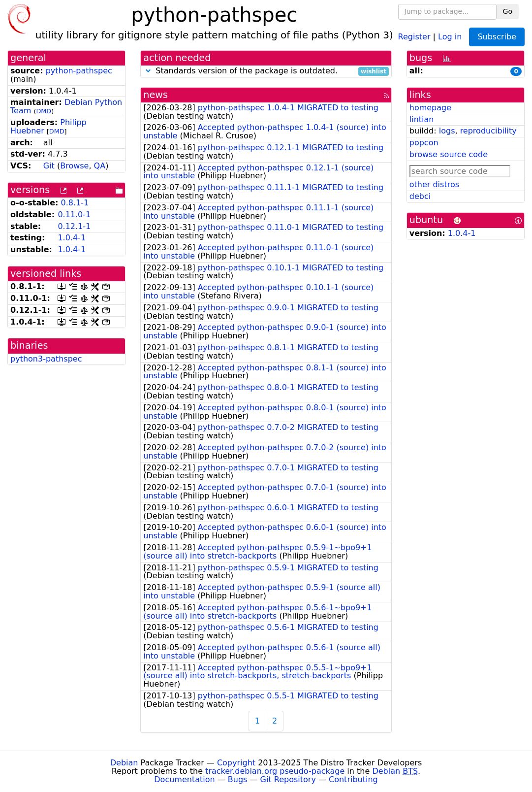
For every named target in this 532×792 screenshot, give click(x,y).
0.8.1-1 (75, 203)
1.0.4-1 (72, 238)
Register (414, 36)
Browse (74, 166)
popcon (424, 143)
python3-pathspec (46, 359)
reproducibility (488, 131)
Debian (124, 763)
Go (508, 11)
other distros (434, 184)
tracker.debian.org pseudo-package (275, 771)
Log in (450, 36)
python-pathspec (79, 71)
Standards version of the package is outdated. (266, 71)
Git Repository (288, 779)
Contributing (353, 779)
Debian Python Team (66, 106)
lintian (422, 119)
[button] (148, 71)
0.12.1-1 (74, 226)
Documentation (184, 779)
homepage (430, 108)
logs (447, 131)
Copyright (236, 763)
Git (49, 166)
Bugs (238, 779)
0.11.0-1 (74, 214)
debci (420, 196)
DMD (44, 111)
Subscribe (497, 37)
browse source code (449, 154)
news (156, 95)
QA (100, 166)
